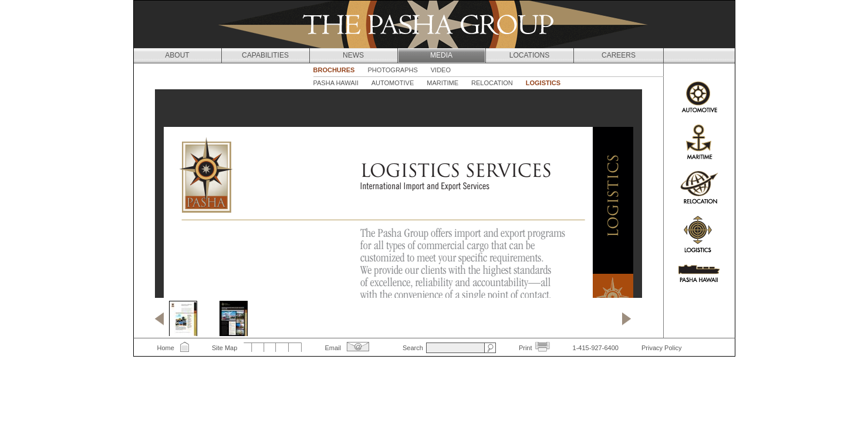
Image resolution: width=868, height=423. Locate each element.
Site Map (224, 348)
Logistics (543, 83)
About (177, 55)
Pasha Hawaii (336, 83)
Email (333, 348)
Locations (529, 55)
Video (441, 70)
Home (166, 348)
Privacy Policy (661, 348)
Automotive (393, 83)
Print (526, 348)
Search (413, 348)
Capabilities (265, 55)
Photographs (392, 70)
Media (441, 55)
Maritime (443, 83)
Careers (619, 55)
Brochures (334, 70)
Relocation (492, 83)
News (353, 55)
